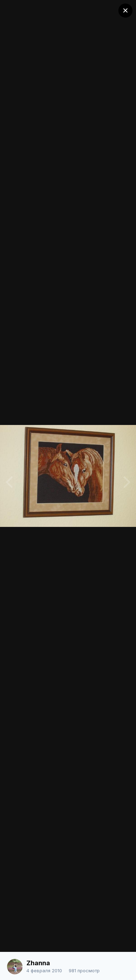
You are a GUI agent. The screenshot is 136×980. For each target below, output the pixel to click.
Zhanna (38, 963)
